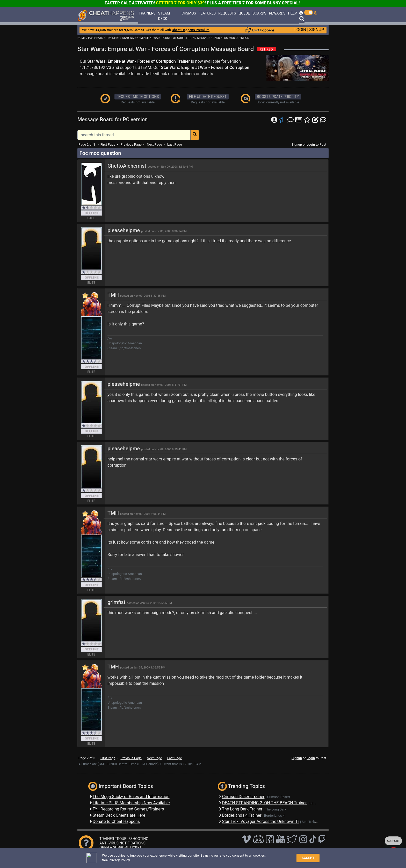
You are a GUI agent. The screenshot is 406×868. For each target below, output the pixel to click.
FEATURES (207, 13)
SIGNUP (317, 30)
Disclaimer (170, 856)
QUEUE (244, 13)
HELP (292, 13)
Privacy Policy (192, 856)
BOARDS (259, 13)
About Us (226, 856)
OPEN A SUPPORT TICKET (121, 848)
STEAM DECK (164, 16)
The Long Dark (276, 809)
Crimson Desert (279, 797)
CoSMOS (189, 13)
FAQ (155, 856)
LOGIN (300, 30)
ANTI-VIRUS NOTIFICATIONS (122, 843)
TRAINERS (147, 13)
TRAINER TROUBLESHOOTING (124, 839)
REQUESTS (227, 13)
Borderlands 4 (274, 816)
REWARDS (277, 13)
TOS (211, 856)
